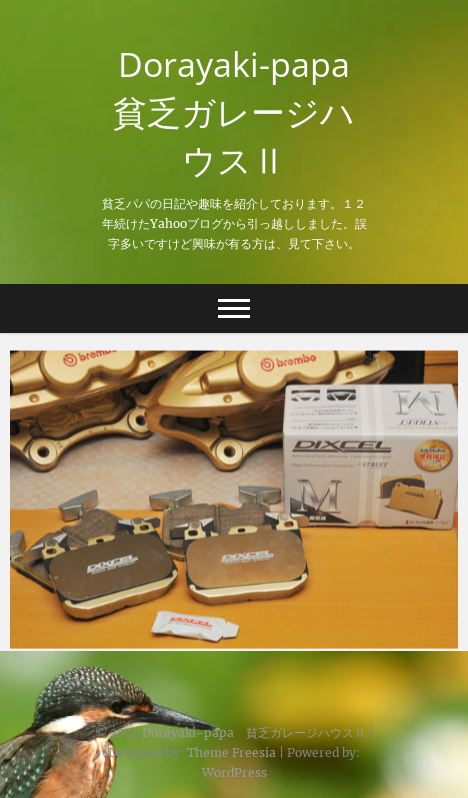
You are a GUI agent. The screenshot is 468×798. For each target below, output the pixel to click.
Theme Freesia (231, 752)
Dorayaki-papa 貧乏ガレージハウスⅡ (240, 112)
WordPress (234, 772)
